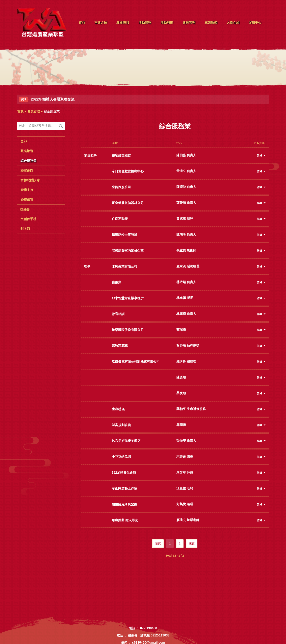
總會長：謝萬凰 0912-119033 (149, 635)
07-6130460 (148, 628)
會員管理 (34, 111)
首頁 (20, 111)
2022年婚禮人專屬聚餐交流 (53, 99)
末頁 (192, 543)
